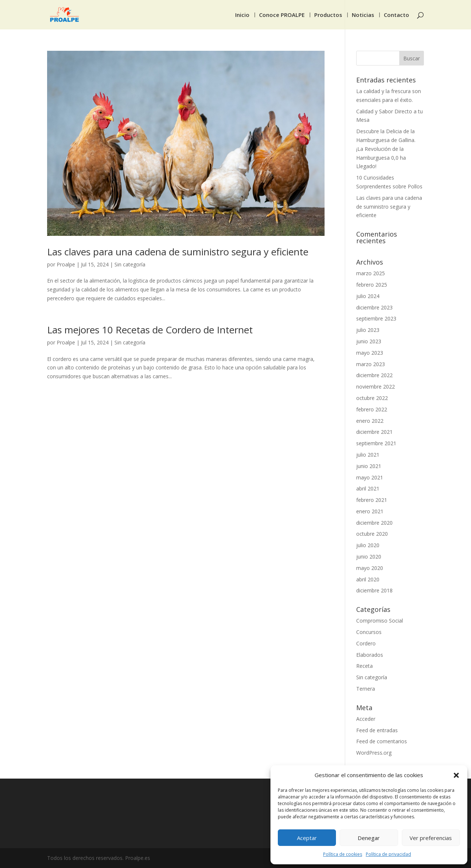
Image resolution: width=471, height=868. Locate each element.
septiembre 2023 (376, 318)
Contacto (396, 15)
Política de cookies (343, 854)
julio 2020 (368, 545)
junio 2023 (369, 341)
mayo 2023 (370, 353)
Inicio (242, 15)
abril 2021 (368, 488)
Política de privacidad (388, 854)
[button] (456, 775)
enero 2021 (370, 511)
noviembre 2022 (376, 387)
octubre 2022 (372, 398)
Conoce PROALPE (282, 15)
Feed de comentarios (382, 741)
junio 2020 (369, 557)
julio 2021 (368, 455)
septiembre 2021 (376, 443)
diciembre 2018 (374, 590)
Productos (328, 15)
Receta (364, 666)
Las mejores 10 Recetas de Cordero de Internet (150, 330)
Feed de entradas (377, 730)
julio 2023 (368, 330)
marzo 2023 (371, 364)
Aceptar (307, 838)
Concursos (369, 632)
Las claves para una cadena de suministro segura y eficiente (178, 252)
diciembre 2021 (374, 432)
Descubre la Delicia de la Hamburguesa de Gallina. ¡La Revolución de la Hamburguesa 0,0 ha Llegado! (386, 149)
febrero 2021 (372, 500)
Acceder (366, 719)
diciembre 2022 (374, 375)
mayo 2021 (370, 477)
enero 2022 (370, 421)
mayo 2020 (370, 568)
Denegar (369, 838)
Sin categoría (130, 264)
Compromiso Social (380, 621)
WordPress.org (374, 753)
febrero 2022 (372, 409)
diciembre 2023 (374, 307)
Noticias (363, 15)
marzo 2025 (371, 273)
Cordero (366, 643)
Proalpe (66, 264)
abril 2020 (368, 579)
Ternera (366, 689)
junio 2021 (369, 466)
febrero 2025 (372, 285)
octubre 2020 (372, 534)
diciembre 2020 (374, 523)
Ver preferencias (431, 838)
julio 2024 (368, 296)
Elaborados (370, 655)
